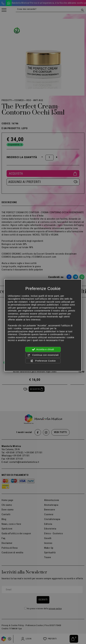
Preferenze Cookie (43, 361)
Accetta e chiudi (43, 350)
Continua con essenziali (43, 355)
